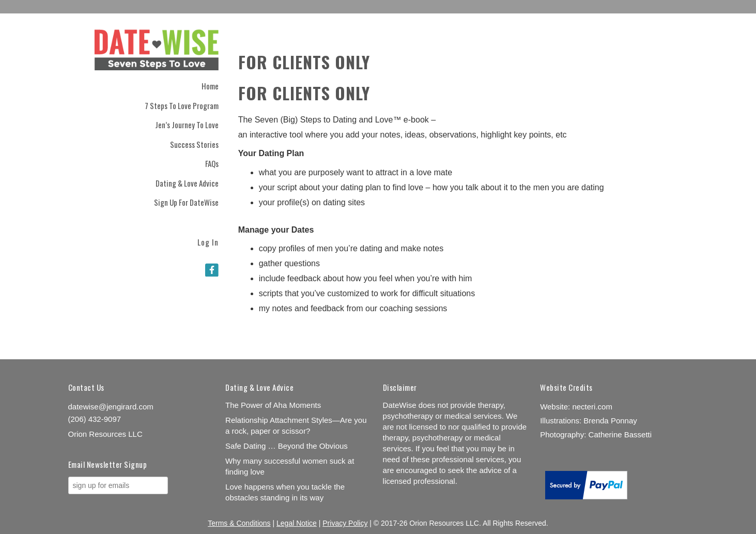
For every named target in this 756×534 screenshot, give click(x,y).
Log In (208, 241)
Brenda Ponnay (610, 421)
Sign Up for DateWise (186, 202)
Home (210, 86)
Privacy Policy (345, 523)
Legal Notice (297, 523)
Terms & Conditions (239, 523)
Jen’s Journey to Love (187, 125)
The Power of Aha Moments (273, 405)
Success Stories (194, 144)
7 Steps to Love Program (182, 105)
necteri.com (592, 407)
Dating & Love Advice (187, 183)
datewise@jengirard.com (111, 407)
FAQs (212, 163)
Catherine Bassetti (620, 434)
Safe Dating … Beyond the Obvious (287, 446)
